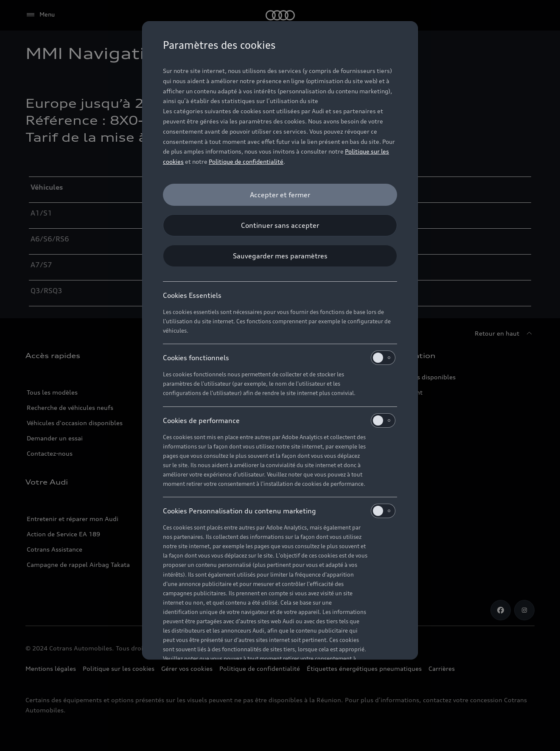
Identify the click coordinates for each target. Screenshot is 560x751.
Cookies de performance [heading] (279, 420)
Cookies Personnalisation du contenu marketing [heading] (279, 511)
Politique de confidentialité (246, 161)
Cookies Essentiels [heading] (192, 295)
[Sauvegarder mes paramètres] (280, 256)
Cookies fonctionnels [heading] (279, 358)
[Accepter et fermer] (280, 195)
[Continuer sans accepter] (280, 225)
